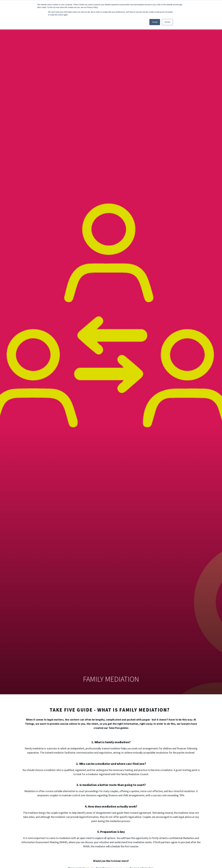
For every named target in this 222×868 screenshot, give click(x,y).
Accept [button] (155, 22)
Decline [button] (167, 22)
